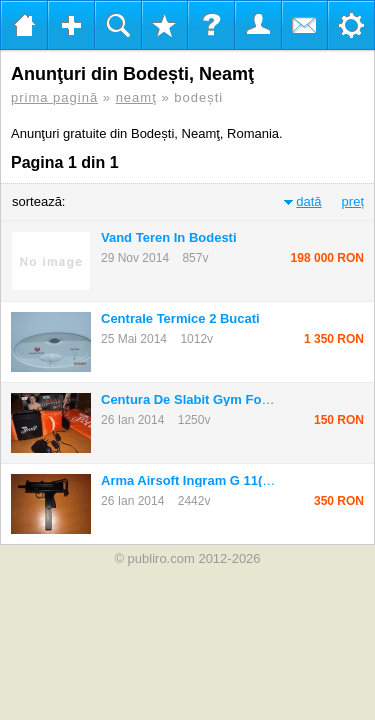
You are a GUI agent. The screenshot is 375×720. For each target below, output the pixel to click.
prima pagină (54, 97)
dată (308, 201)
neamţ (136, 97)
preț (353, 201)
